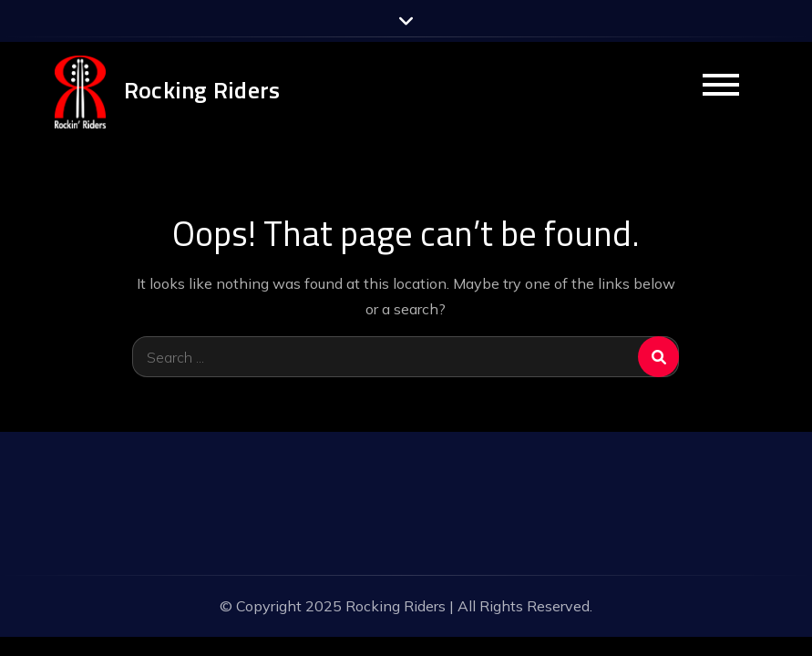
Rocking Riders (202, 90)
